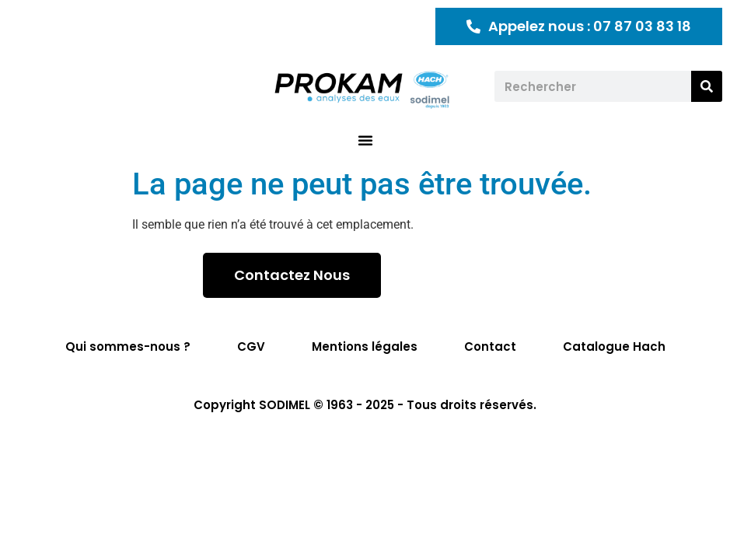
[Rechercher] (707, 86)
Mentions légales (365, 346)
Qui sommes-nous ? (128, 346)
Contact (490, 346)
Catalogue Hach (614, 346)
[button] (365, 140)
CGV (251, 346)
